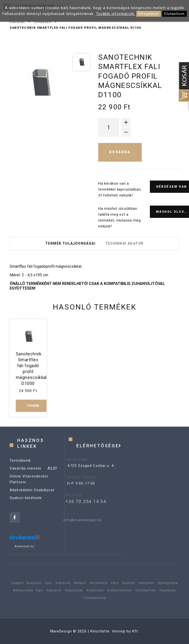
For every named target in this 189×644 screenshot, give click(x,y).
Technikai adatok (124, 243)
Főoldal (17, 22)
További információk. (116, 14)
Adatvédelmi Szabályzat (32, 495)
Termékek (42, 22)
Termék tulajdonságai (70, 243)
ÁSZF (53, 474)
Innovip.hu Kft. (126, 631)
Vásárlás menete (25, 474)
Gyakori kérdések (26, 503)
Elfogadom (149, 14)
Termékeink (20, 466)
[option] (39, 83)
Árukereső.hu (24, 546)
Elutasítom (174, 14)
